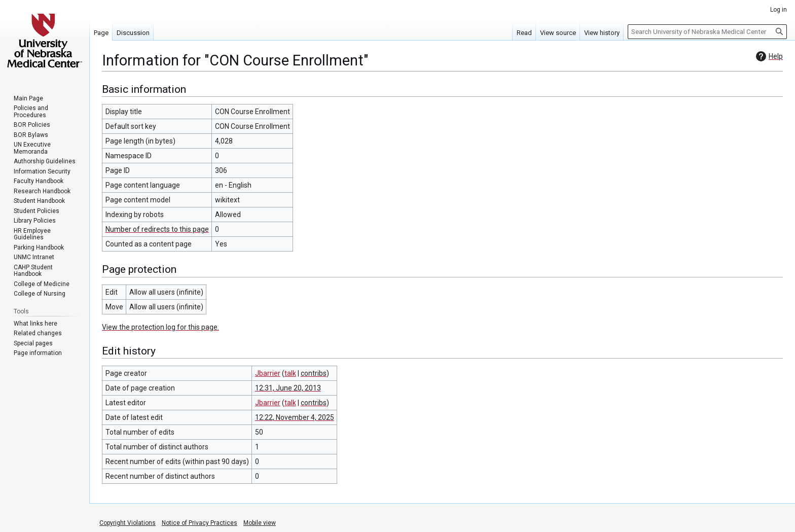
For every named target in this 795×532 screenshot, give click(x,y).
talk (290, 373)
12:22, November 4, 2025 (295, 417)
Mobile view (260, 523)
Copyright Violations (128, 523)
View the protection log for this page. (160, 327)
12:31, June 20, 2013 (288, 388)
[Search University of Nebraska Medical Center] (707, 32)
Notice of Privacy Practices (200, 523)
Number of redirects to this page (157, 229)
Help (768, 56)
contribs (314, 373)
